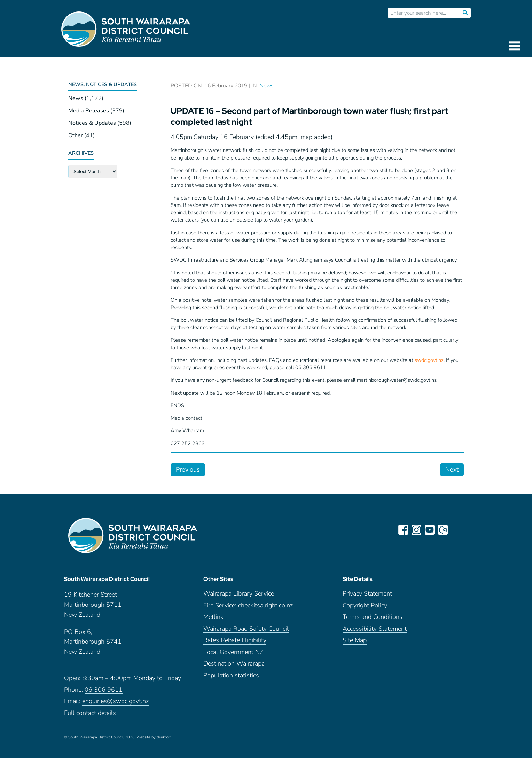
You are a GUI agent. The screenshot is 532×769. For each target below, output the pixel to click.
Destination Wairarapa (234, 664)
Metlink (213, 617)
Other (76, 135)
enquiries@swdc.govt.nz (115, 701)
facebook (403, 530)
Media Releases (89, 111)
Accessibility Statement (375, 629)
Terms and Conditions (373, 617)
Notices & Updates (92, 123)
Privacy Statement (367, 594)
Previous (188, 469)
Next (452, 469)
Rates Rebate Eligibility (235, 640)
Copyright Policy (365, 605)
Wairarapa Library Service (239, 594)
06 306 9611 (104, 690)
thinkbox (164, 737)
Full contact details (90, 713)
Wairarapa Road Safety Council (246, 629)
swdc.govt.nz (429, 360)
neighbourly (443, 530)
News (76, 98)
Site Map (355, 640)
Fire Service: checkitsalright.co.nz (248, 605)
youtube (430, 530)
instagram (416, 530)
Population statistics (231, 675)
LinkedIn (456, 530)
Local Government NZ (233, 652)
